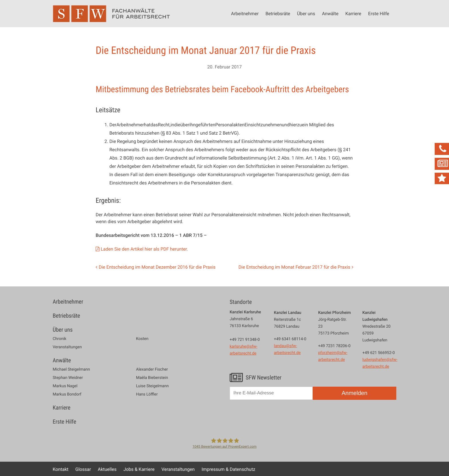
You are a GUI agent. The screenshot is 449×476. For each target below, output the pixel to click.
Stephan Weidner (68, 378)
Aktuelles (107, 469)
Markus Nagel (65, 386)
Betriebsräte (278, 13)
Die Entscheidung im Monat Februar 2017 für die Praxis (294, 267)
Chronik (60, 339)
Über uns (306, 13)
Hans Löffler (147, 394)
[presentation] (273, 418)
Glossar (83, 469)
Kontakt (61, 469)
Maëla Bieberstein (152, 378)
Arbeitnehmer (245, 13)
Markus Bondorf (67, 394)
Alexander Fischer (152, 369)
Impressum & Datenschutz (228, 469)
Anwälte (330, 13)
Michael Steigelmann (71, 369)
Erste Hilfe (379, 13)
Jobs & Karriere (139, 469)
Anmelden (355, 393)
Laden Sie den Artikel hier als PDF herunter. (144, 249)
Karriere (353, 13)
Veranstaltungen (67, 347)
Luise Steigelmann (152, 386)
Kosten (142, 339)
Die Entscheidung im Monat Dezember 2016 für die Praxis (157, 267)
